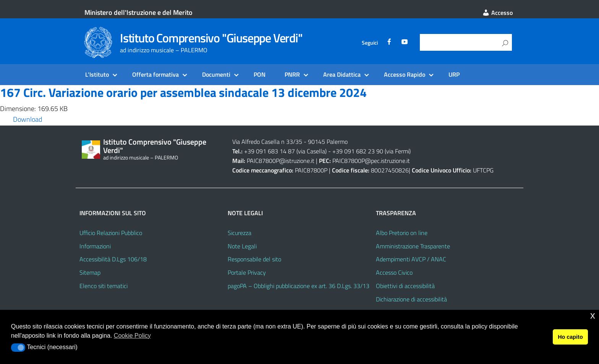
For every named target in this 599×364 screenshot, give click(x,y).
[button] (18, 348)
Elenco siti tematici (104, 286)
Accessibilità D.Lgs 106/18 (113, 259)
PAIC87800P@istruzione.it (281, 161)
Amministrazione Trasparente (413, 246)
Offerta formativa (155, 74)
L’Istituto (97, 74)
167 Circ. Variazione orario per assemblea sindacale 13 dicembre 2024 (183, 92)
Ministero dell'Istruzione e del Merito (138, 12)
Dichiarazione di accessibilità (411, 299)
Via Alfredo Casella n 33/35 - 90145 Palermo (290, 142)
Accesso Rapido (405, 74)
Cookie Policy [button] (132, 336)
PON (260, 74)
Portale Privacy (247, 272)
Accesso (497, 13)
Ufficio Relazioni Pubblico (111, 233)
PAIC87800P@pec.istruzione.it (371, 161)
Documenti (216, 74)
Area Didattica (342, 74)
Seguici (370, 43)
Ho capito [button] (570, 337)
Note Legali (242, 246)
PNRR (292, 74)
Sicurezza (240, 233)
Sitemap (90, 272)
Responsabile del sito (254, 259)
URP (454, 74)
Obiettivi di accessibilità (405, 286)
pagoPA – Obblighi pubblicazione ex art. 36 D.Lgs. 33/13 (299, 286)
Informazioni (95, 246)
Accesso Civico (394, 272)
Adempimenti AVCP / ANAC (411, 259)
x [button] (593, 315)
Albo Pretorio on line (402, 233)
